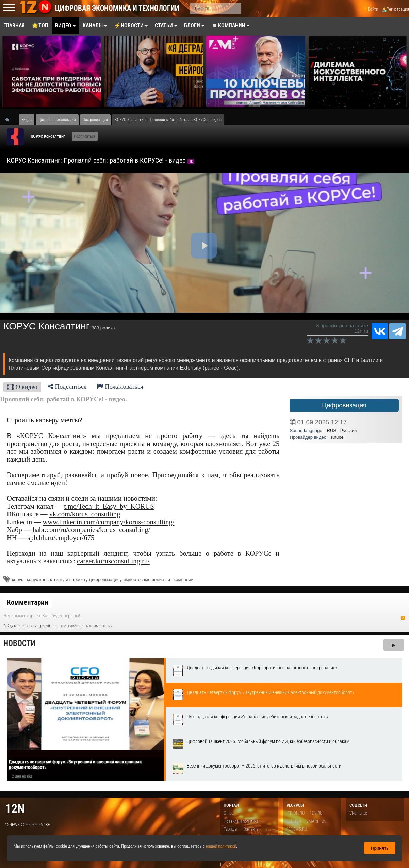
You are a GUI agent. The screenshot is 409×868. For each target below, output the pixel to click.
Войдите (10, 626)
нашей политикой (221, 846)
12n (15, 809)
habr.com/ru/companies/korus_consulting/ (92, 530)
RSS (403, 618)
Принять (380, 848)
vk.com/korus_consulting (85, 514)
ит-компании (181, 580)
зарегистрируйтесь (42, 626)
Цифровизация (344, 405)
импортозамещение (144, 580)
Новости (19, 643)
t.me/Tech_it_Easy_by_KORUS (109, 506)
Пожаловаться (120, 386)
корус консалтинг (45, 580)
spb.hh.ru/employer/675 (61, 538)
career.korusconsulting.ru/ (113, 561)
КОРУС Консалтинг (48, 136)
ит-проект (76, 580)
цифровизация (104, 580)
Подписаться (85, 136)
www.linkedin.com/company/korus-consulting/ (108, 522)
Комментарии (28, 602)
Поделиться (67, 386)
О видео (22, 387)
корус (18, 580)
